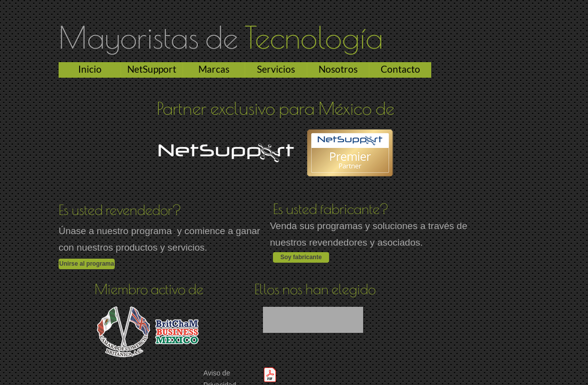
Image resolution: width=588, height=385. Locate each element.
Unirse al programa (86, 264)
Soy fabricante (301, 257)
